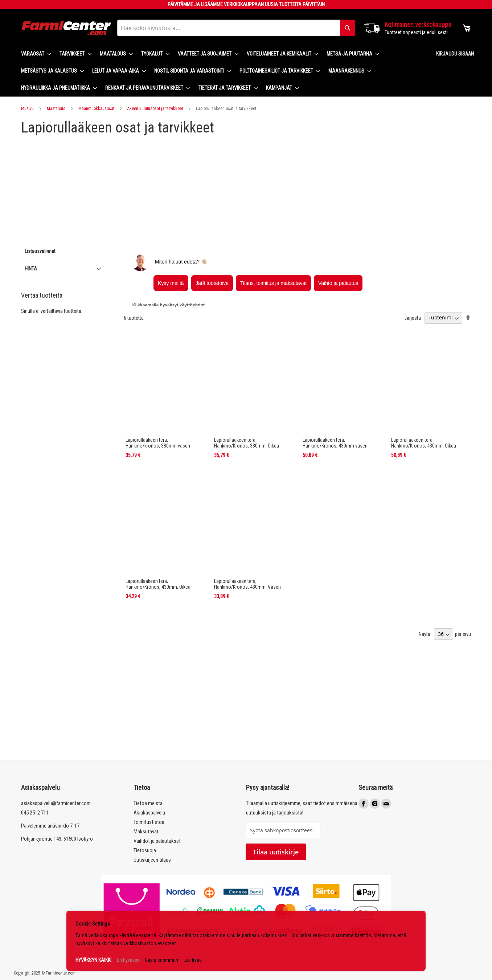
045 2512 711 (35, 813)
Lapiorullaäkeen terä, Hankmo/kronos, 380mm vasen (158, 443)
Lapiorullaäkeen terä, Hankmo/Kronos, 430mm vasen (335, 443)
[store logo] (66, 28)
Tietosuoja (145, 850)
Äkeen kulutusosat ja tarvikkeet (155, 109)
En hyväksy (128, 960)
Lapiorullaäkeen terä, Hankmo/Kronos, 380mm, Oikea (247, 443)
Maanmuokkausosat (96, 109)
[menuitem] (34, 54)
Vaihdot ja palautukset (157, 841)
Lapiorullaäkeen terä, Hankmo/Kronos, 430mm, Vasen (247, 584)
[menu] (223, 71)
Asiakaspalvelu (149, 813)
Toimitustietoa (149, 822)
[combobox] (236, 28)
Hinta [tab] (31, 269)
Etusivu (27, 109)
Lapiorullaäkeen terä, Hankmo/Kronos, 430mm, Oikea (424, 443)
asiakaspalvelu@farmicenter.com (56, 803)
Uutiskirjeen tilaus (152, 860)
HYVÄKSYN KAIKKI (93, 960)
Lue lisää (193, 960)
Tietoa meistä (148, 803)
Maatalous (56, 109)
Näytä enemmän (161, 960)
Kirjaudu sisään (455, 54)
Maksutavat (146, 832)
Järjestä (413, 318)
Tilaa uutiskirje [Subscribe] (276, 852)
